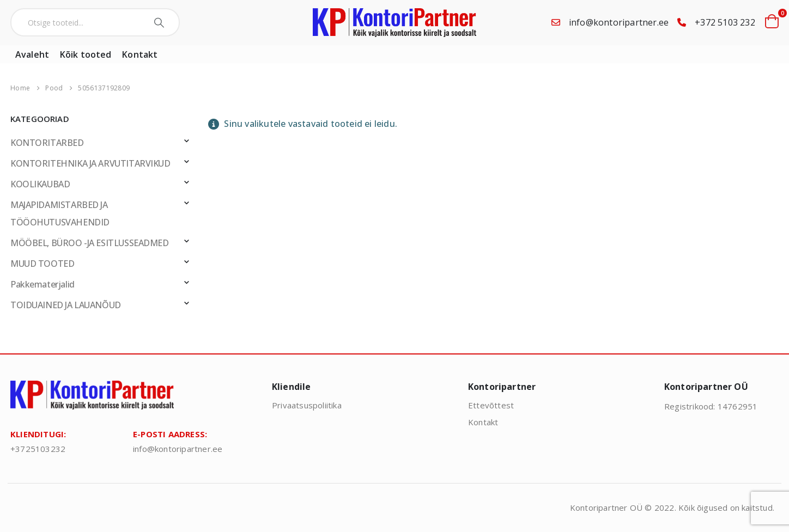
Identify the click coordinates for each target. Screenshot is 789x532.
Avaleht (32, 54)
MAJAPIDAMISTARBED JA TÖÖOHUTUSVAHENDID (60, 213)
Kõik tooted (86, 54)
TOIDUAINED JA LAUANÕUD (66, 305)
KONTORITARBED (47, 143)
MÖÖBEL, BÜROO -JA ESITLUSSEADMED (90, 243)
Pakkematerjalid (43, 284)
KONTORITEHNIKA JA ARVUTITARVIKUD (90, 163)
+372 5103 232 (725, 22)
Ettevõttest (491, 405)
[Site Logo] (394, 23)
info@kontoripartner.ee (619, 22)
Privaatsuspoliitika (307, 405)
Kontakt (140, 54)
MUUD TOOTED (42, 264)
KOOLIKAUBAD (40, 184)
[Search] (160, 22)
